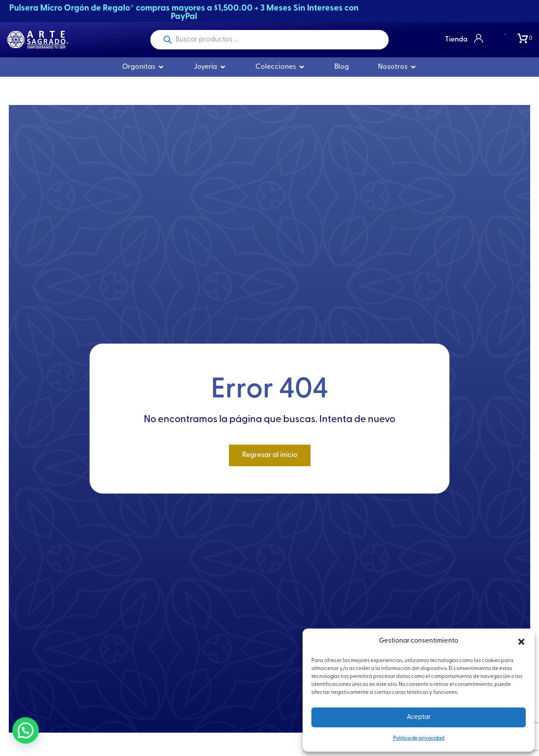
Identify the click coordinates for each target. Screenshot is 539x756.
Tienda (456, 40)
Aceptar (419, 717)
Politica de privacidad (419, 738)
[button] (521, 642)
